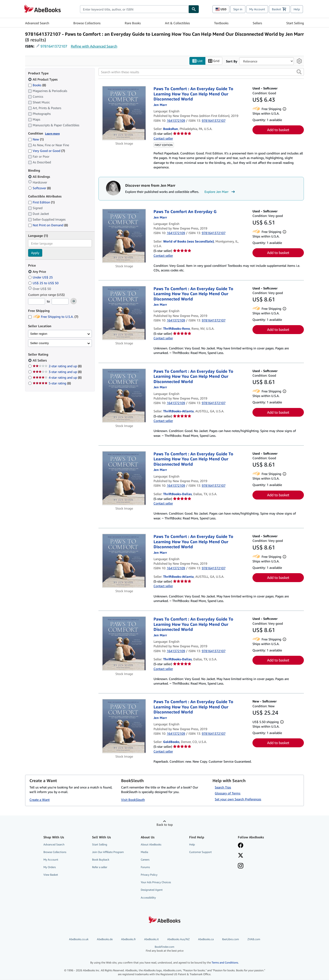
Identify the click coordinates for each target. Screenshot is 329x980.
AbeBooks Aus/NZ (178, 939)
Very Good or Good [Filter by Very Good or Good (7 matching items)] (46, 151)
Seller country (40, 343)
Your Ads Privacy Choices (156, 882)
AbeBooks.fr (128, 939)
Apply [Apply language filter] (35, 253)
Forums (145, 867)
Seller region (39, 334)
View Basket (51, 875)
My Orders (50, 867)
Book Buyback (101, 860)
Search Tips (223, 787)
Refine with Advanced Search (94, 46)
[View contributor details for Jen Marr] (160, 105)
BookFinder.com (165, 949)
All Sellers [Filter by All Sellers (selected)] (40, 360)
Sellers (257, 23)
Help (297, 9)
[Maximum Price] (60, 302)
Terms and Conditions (225, 963)
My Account (257, 9)
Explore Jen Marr (220, 192)
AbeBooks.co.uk (79, 939)
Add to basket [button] (278, 130)
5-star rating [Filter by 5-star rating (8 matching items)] (52, 383)
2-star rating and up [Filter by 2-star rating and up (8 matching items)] (57, 366)
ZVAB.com (254, 939)
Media (144, 852)
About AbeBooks (151, 844)
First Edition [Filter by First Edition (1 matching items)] (41, 202)
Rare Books (133, 23)
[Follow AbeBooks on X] (241, 856)
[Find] (194, 9)
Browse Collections (87, 23)
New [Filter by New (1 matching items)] (36, 139)
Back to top (165, 825)
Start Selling (295, 23)
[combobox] (134, 9)
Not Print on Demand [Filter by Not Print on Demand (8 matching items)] (48, 225)
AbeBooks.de (105, 939)
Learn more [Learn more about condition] (52, 134)
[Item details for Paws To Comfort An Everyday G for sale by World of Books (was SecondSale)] (124, 236)
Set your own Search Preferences (238, 799)
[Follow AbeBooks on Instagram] (241, 866)
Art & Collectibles (177, 23)
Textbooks (221, 23)
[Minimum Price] (37, 302)
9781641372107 (54, 46)
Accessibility (148, 898)
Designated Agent (152, 890)
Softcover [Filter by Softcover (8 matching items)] (39, 188)
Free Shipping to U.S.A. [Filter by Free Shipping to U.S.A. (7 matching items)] (53, 317)
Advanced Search (37, 23)
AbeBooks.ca (206, 939)
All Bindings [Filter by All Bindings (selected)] (40, 177)
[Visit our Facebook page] (241, 846)
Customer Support (200, 852)
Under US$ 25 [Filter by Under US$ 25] (41, 277)
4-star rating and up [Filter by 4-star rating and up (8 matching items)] (57, 378)
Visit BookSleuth (133, 800)
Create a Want (40, 800)
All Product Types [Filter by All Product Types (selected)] (43, 79)
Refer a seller (100, 867)
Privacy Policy (149, 875)
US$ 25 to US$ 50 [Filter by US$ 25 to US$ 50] (44, 283)
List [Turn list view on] (197, 61)
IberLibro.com (231, 939)
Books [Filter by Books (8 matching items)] (37, 85)
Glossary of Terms (228, 793)
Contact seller (163, 138)
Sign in (238, 9)
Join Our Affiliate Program (108, 852)
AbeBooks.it (151, 939)
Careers (145, 860)
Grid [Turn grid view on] (214, 61)
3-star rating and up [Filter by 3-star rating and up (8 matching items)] (57, 372)
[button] (299, 72)
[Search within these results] (201, 72)
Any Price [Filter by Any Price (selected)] (37, 271)
